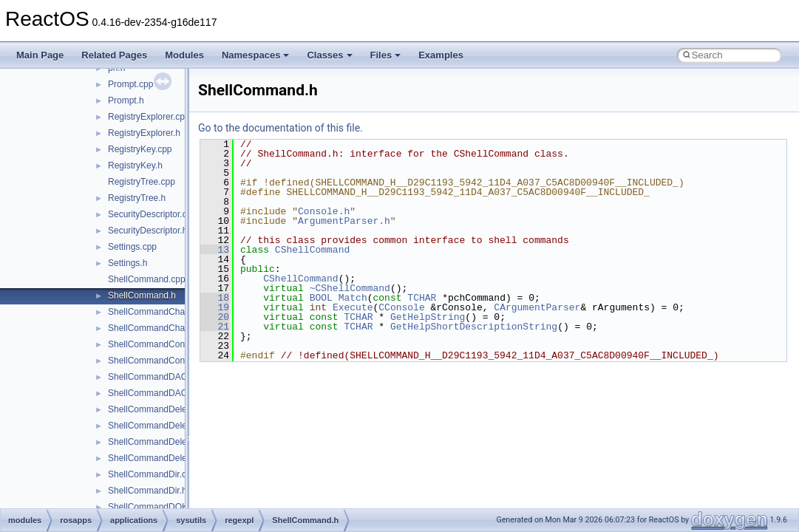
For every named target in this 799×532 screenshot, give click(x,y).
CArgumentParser (537, 307)
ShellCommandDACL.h (154, 393)
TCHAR (422, 298)
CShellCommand (312, 250)
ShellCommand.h (142, 296)
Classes (329, 55)
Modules (184, 55)
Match (353, 298)
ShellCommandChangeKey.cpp (170, 312)
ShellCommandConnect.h (159, 361)
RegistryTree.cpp (142, 182)
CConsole (401, 307)
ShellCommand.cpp (147, 279)
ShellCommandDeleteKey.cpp (167, 409)
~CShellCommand (350, 288)
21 (215, 327)
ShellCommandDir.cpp (152, 474)
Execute (353, 307)
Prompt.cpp (130, 84)
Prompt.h (126, 100)
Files (386, 55)
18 (215, 298)
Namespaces (256, 55)
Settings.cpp (132, 247)
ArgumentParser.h (344, 221)
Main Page (40, 55)
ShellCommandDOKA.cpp (159, 507)
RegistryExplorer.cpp (149, 117)
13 (215, 250)
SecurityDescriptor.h (147, 231)
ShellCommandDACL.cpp (159, 377)
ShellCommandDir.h (147, 491)
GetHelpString (428, 317)
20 (215, 317)
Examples (441, 55)
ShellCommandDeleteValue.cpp (170, 442)
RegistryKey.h (135, 166)
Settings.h (127, 263)
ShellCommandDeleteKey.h (162, 426)
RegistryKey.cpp (140, 149)
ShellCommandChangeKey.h (165, 328)
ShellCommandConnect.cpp (163, 344)
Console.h (324, 211)
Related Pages (114, 55)
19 (215, 307)
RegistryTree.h (137, 198)
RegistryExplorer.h (144, 133)
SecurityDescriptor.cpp (152, 214)
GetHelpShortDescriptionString (474, 327)
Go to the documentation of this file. (280, 128)
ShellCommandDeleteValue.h (166, 458)
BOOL (321, 298)
